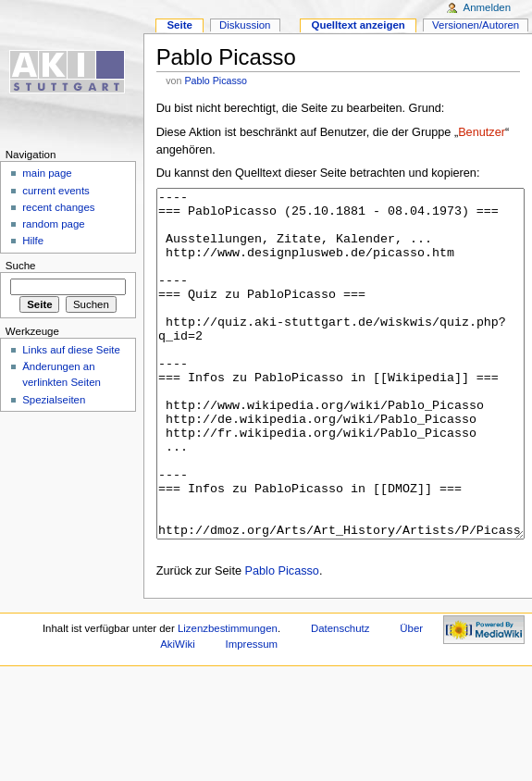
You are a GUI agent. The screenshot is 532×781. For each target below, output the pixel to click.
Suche (21, 266)
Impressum (252, 713)
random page (54, 224)
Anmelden (488, 7)
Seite (179, 25)
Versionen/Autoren (476, 25)
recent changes (58, 207)
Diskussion (245, 25)
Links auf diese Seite (71, 350)
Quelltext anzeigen (359, 25)
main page (47, 173)
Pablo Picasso (216, 81)
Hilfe (33, 241)
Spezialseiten (54, 400)
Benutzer (482, 132)
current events (56, 191)
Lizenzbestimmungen (228, 698)
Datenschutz (340, 698)
